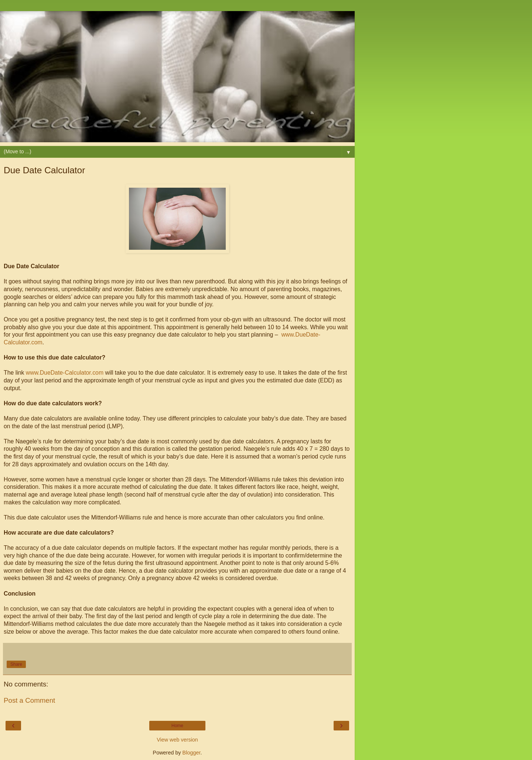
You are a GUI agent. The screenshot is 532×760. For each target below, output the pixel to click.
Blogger (192, 753)
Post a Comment (29, 700)
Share (16, 664)
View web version (177, 740)
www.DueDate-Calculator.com (65, 373)
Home (177, 726)
